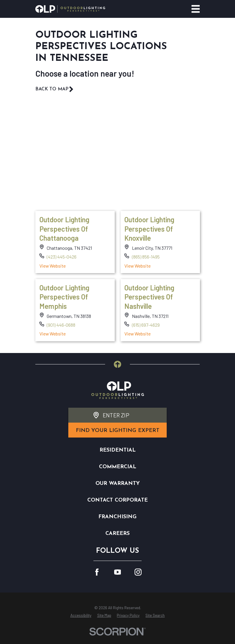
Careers (117, 534)
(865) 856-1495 (146, 257)
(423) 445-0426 (62, 257)
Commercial (118, 467)
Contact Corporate (117, 500)
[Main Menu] (196, 9)
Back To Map (55, 89)
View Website (52, 265)
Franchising (117, 517)
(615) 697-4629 (146, 325)
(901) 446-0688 (61, 325)
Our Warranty (118, 484)
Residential (118, 450)
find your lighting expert (118, 431)
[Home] (70, 9)
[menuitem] (81, 616)
